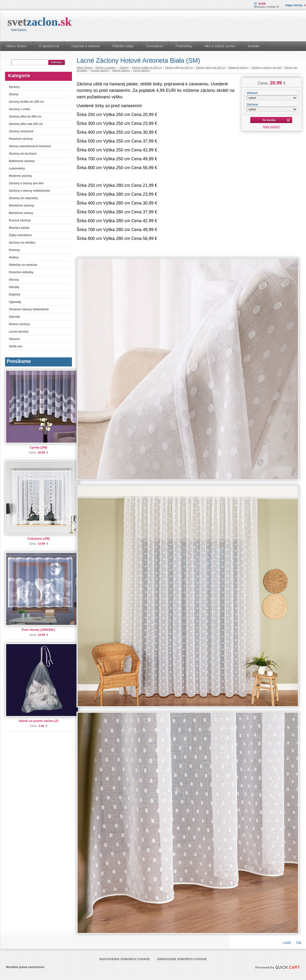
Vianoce (14, 339)
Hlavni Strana (16, 46)
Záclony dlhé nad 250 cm (26, 124)
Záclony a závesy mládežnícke (30, 191)
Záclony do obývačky (23, 198)
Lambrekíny (17, 168)
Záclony (14, 87)
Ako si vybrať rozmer (220, 46)
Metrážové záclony (22, 205)
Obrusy (14, 280)
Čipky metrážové (20, 235)
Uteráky (14, 287)
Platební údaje (123, 46)
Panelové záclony (21, 139)
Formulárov (155, 46)
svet (39, 22)
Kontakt (254, 46)
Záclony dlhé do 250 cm (25, 116)
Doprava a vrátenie (86, 46)
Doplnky (14, 294)
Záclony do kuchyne (23, 154)
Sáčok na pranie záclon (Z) (38, 721)
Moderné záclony (20, 176)
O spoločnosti (49, 46)
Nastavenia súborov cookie (125, 959)
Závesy (14, 94)
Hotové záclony (19, 324)
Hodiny (14, 257)
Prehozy (14, 250)
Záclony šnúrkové (21, 131)
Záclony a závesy (106, 67)
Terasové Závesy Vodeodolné (29, 309)
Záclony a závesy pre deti (26, 183)
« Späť (287, 942)
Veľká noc (16, 346)
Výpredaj (15, 302)
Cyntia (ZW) (38, 447)
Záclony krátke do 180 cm (26, 102)
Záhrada (14, 317)
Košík (262, 4)
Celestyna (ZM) (38, 539)
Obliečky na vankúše (23, 265)
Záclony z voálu (19, 109)
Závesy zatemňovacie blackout (30, 146)
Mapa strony (294, 5)
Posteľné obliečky (21, 272)
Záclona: (253, 105)
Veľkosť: (253, 93)
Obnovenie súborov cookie (182, 959)
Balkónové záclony (22, 161)
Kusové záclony (20, 220)
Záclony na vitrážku (22, 243)
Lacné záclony (19, 332)
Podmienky (184, 46)
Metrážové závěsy (21, 213)
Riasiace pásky (19, 228)
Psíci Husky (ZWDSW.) (39, 630)
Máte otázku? (272, 127)
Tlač (299, 942)
